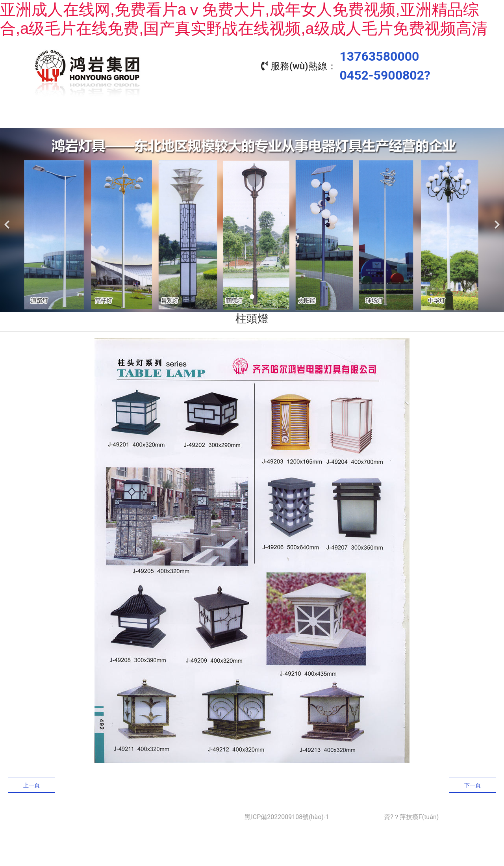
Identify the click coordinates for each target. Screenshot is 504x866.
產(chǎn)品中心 (217, 118)
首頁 (75, 118)
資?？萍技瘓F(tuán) (411, 817)
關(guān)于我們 (146, 118)
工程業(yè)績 (288, 118)
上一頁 (31, 785)
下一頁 (472, 785)
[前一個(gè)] (8, 220)
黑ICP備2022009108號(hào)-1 (287, 817)
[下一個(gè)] (496, 220)
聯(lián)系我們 (429, 118)
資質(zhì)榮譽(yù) (358, 118)
